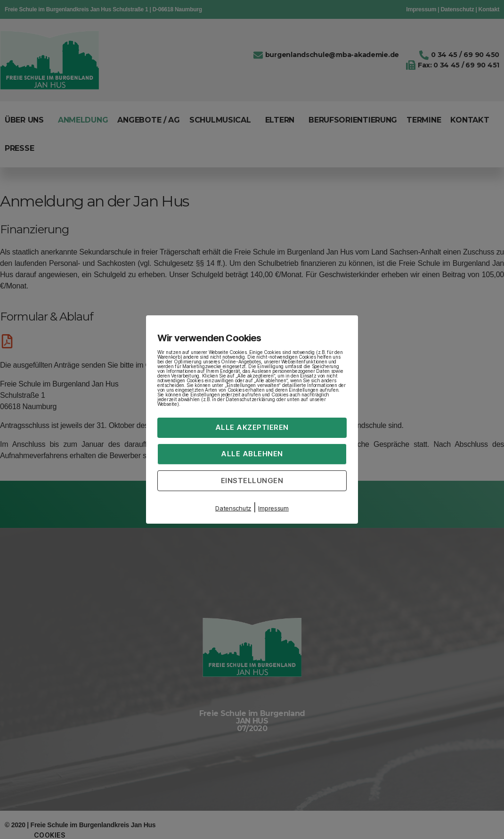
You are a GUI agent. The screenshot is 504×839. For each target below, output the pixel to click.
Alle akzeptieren (252, 427)
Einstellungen (252, 480)
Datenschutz (233, 508)
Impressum (273, 508)
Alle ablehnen (252, 454)
